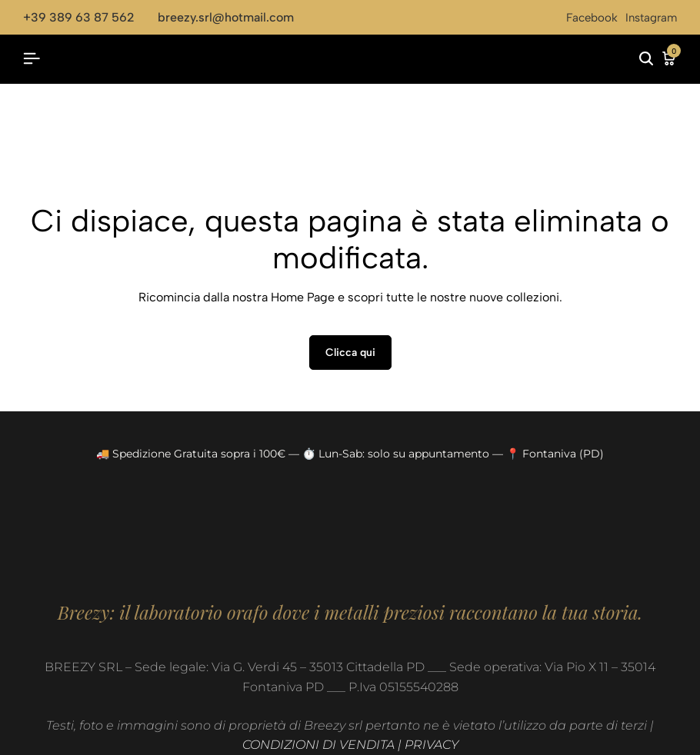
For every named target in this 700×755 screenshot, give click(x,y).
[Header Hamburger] (32, 59)
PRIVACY (432, 745)
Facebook (592, 18)
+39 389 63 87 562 (79, 17)
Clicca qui (350, 353)
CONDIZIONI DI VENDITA (318, 745)
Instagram (651, 18)
